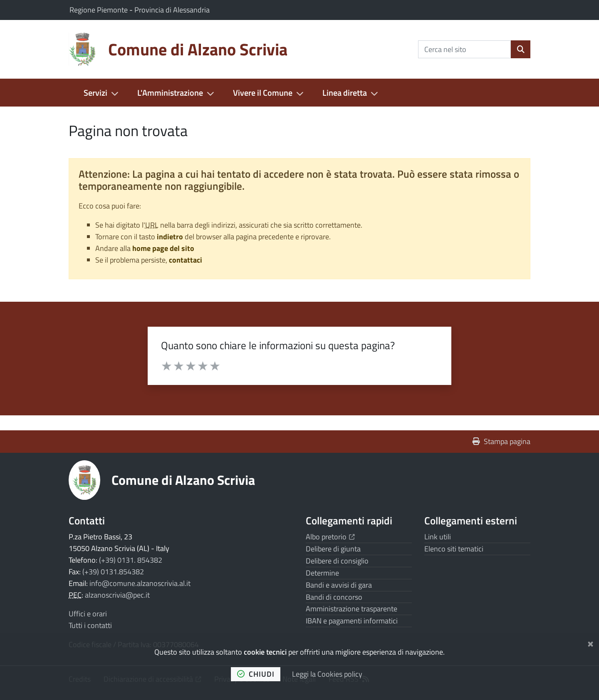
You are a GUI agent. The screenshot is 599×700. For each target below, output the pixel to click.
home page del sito (163, 248)
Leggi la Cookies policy (327, 674)
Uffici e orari (88, 614)
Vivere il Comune (263, 93)
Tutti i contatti (90, 625)
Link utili (438, 537)
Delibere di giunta (333, 549)
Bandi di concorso (334, 597)
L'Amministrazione (170, 93)
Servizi (95, 93)
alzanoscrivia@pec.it (117, 595)
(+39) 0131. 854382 (131, 560)
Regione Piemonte (99, 10)
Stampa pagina (501, 441)
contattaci (186, 260)
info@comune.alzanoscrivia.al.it (140, 583)
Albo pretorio (330, 537)
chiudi (256, 674)
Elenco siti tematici (454, 549)
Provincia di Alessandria (172, 10)
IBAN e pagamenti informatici (352, 621)
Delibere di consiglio (337, 561)
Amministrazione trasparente (351, 609)
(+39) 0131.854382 (113, 572)
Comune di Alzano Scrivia (183, 480)
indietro (170, 237)
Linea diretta (345, 93)
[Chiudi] (590, 642)
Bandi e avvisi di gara (339, 585)
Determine (322, 573)
